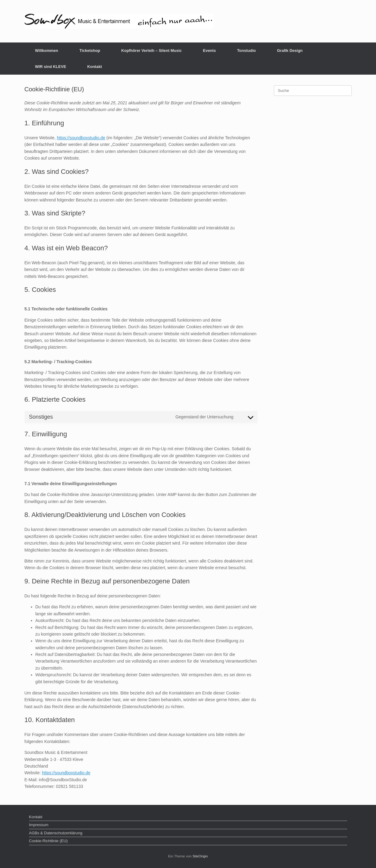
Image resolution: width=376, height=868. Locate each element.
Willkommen (47, 51)
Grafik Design (290, 51)
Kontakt (95, 67)
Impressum (39, 825)
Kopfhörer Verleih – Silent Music (151, 51)
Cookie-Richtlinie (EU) (48, 841)
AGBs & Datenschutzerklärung (56, 833)
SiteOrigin (200, 856)
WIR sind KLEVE (51, 67)
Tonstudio (246, 51)
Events (210, 51)
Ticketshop (90, 51)
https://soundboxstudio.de (81, 138)
